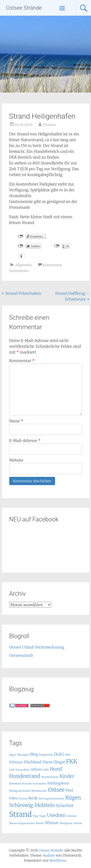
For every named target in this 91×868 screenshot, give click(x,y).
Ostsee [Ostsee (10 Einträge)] (56, 790)
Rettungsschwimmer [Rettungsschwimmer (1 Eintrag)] (51, 799)
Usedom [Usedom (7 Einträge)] (56, 815)
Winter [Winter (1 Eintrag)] (40, 823)
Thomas (49, 125)
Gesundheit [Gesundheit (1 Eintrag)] (23, 770)
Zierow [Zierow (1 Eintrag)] (78, 823)
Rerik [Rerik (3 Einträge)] (33, 798)
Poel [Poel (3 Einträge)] (69, 790)
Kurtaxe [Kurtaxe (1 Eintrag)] (27, 784)
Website (16, 460)
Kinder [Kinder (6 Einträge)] (67, 776)
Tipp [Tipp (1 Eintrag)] (35, 816)
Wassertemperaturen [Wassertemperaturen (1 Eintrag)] (22, 823)
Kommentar (22, 361)
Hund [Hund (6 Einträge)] (56, 769)
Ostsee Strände (24, 8)
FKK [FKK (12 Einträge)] (72, 761)
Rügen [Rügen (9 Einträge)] (73, 798)
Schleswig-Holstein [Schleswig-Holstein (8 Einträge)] (32, 805)
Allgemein (24, 265)
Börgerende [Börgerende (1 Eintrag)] (46, 755)
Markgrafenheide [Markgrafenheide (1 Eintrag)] (20, 791)
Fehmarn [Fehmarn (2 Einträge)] (16, 762)
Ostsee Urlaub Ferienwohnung (37, 647)
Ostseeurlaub (21, 655)
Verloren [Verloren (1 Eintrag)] (72, 816)
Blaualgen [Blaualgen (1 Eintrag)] (23, 755)
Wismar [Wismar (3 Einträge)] (52, 823)
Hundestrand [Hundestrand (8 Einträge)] (25, 776)
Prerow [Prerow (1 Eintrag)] (23, 799)
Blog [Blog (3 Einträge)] (34, 754)
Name (16, 421)
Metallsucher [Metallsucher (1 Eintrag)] (39, 791)
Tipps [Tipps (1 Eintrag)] (42, 816)
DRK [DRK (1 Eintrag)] (67, 755)
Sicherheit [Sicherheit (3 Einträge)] (65, 806)
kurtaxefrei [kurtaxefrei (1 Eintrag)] (40, 784)
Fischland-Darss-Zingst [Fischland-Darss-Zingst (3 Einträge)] (45, 762)
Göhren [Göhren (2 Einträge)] (36, 770)
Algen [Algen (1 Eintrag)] (13, 755)
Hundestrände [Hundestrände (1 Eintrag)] (50, 777)
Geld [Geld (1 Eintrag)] (12, 770)
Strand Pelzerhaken (22, 293)
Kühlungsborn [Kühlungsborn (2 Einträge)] (58, 783)
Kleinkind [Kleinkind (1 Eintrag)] (15, 784)
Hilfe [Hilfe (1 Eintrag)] (46, 770)
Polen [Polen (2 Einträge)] (13, 798)
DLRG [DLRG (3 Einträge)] (59, 754)
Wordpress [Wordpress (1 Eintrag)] (66, 823)
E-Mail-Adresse (25, 441)
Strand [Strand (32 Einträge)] (21, 814)
